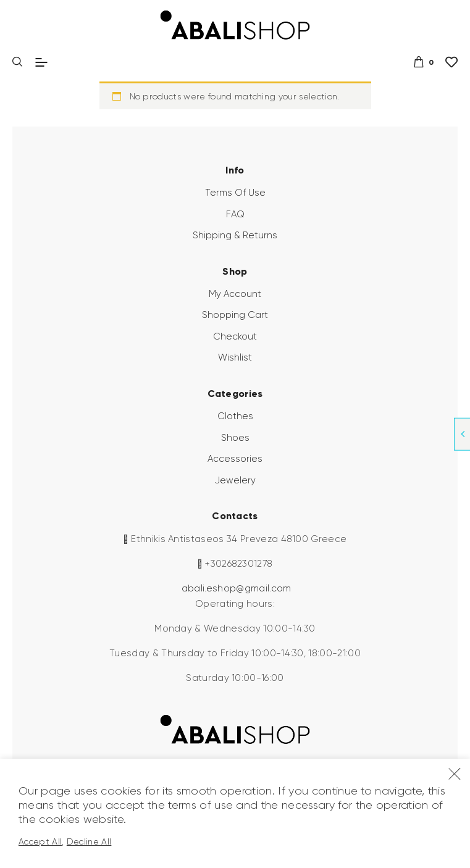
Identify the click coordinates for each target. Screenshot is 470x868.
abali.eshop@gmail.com (237, 588)
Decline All (89, 841)
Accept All (40, 841)
